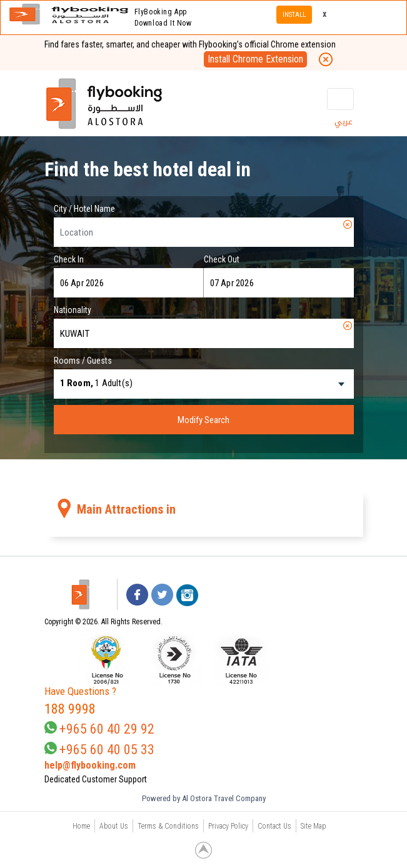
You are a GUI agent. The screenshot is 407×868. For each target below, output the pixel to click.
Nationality (73, 310)
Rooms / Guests (83, 361)
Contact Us (274, 826)
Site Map (314, 826)
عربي (344, 122)
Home (81, 826)
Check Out (222, 259)
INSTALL (294, 15)
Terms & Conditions (168, 826)
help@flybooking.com (90, 765)
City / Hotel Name (84, 209)
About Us (114, 826)
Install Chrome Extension (255, 59)
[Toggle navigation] (340, 99)
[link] (305, 659)
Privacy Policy (228, 826)
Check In (69, 259)
